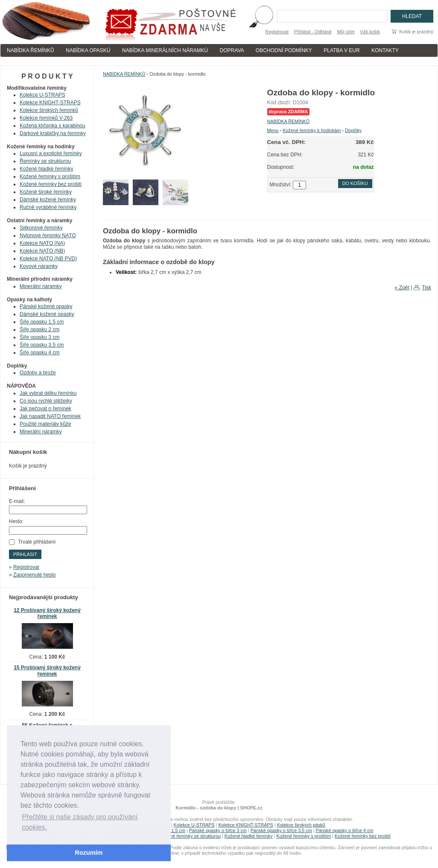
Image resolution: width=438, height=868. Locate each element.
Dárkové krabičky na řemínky (53, 133)
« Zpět (402, 288)
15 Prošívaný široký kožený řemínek (47, 671)
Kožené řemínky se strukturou (190, 836)
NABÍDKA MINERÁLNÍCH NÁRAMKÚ (165, 50)
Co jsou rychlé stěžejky (46, 401)
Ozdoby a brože (38, 373)
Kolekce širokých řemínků (49, 110)
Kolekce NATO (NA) (42, 243)
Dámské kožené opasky (47, 314)
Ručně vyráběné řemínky (48, 207)
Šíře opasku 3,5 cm (42, 345)
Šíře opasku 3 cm (39, 337)
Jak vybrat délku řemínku (48, 393)
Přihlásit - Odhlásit (313, 32)
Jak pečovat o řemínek (45, 409)
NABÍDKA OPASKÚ (88, 50)
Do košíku (355, 183)
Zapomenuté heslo (34, 575)
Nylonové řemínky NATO (48, 235)
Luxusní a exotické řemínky (51, 153)
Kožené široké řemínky (46, 192)
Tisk (426, 288)
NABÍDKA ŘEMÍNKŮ (31, 50)
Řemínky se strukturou (45, 161)
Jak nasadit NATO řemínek (50, 416)
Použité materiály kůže (45, 424)
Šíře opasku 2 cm (39, 330)
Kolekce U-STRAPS (42, 95)
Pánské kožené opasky (46, 306)
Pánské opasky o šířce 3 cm (218, 830)
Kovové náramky (39, 266)
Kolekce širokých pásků (301, 825)
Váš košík (370, 32)
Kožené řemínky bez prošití (51, 184)
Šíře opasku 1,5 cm (42, 322)
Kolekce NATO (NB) (42, 251)
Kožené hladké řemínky (46, 169)
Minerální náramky (41, 286)
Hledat (412, 16)
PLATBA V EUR (342, 50)
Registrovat (277, 32)
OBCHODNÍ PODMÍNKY (284, 50)
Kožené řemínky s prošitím (50, 177)
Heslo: (16, 521)
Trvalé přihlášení (37, 542)
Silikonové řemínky (41, 228)
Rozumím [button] (89, 853)
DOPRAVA (232, 50)
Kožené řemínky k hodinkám (312, 130)
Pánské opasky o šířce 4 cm (344, 830)
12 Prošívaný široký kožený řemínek (47, 613)
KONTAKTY (385, 50)
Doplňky (353, 130)
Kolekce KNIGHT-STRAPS (50, 103)
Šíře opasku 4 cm (39, 353)
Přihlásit (25, 554)
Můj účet (346, 32)
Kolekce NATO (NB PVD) (48, 259)
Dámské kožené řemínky (48, 200)
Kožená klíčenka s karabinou (52, 126)
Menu (273, 130)
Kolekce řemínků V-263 (46, 118)
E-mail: (17, 501)
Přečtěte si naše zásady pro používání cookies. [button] (80, 822)
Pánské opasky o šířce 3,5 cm (281, 830)
